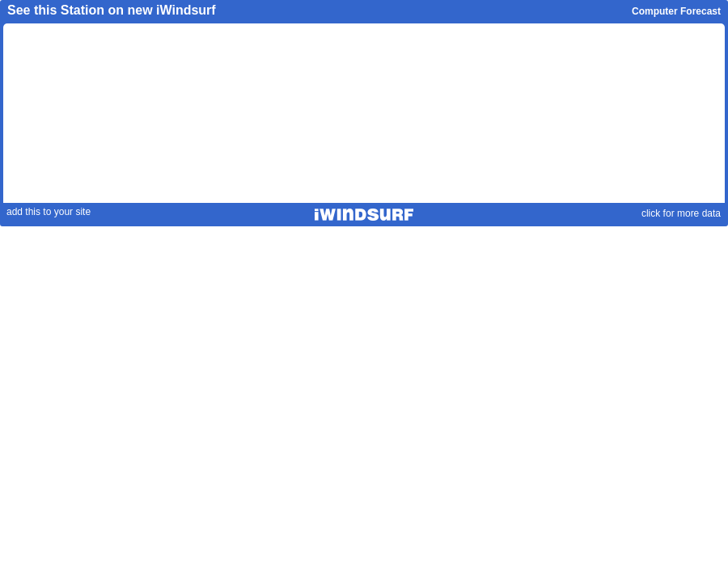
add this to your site (49, 212)
